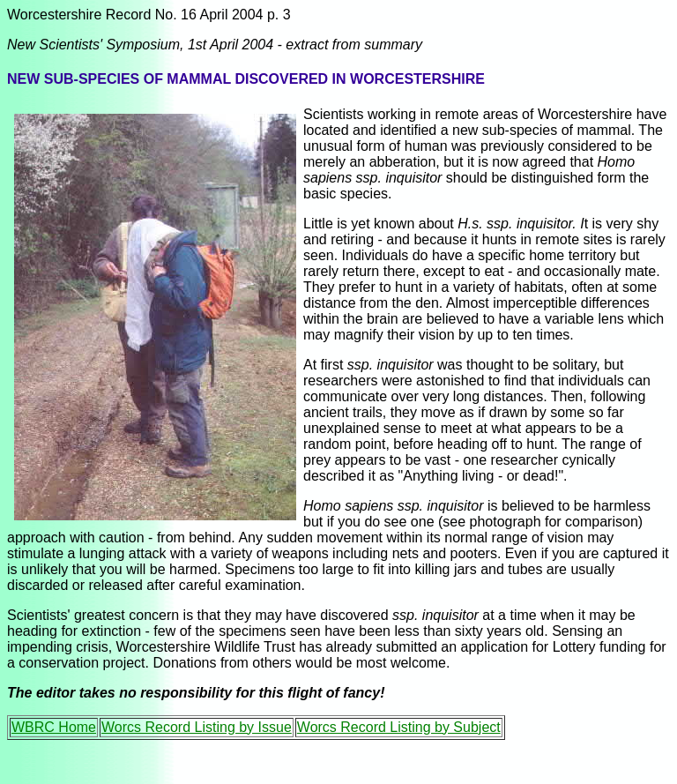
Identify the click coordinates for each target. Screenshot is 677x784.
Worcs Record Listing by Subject (399, 727)
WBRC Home (54, 727)
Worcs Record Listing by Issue (197, 727)
